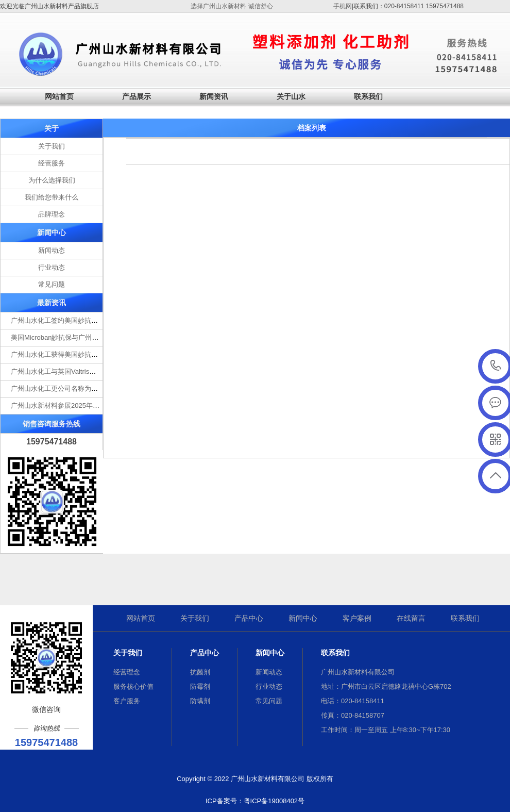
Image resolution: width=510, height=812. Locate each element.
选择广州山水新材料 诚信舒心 (232, 6)
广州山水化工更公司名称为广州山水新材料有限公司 (88, 388)
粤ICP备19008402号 (274, 801)
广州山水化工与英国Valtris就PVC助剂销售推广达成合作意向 (100, 371)
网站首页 (59, 96)
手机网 (343, 6)
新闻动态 (52, 250)
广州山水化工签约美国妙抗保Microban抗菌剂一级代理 (91, 320)
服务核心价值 (133, 686)
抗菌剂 (200, 672)
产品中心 (249, 618)
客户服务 (127, 701)
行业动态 (52, 267)
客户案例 (357, 618)
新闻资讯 (214, 96)
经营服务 (52, 163)
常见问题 (52, 284)
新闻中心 (303, 618)
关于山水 (291, 96)
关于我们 (52, 146)
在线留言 (411, 618)
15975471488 (496, 366)
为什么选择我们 (52, 180)
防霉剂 (200, 686)
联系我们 (368, 96)
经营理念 (127, 672)
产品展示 (137, 96)
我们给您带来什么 (52, 197)
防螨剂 (200, 701)
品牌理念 (52, 214)
